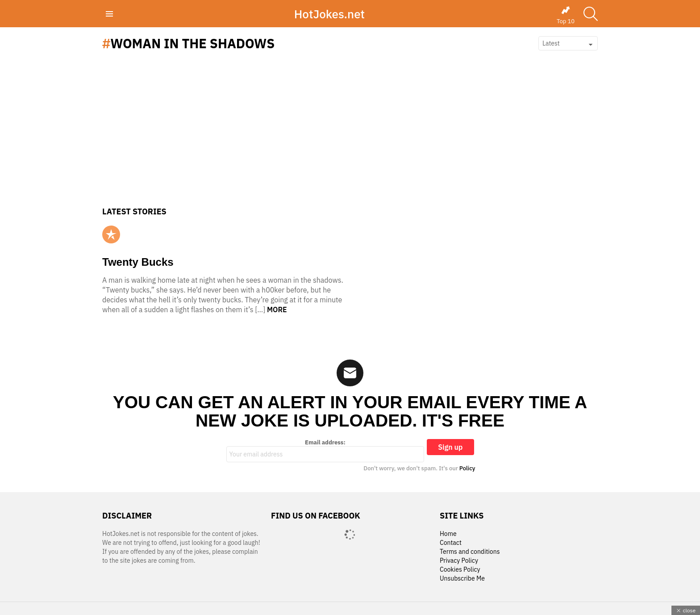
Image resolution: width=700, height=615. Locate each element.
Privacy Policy (459, 561)
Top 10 (566, 15)
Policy (467, 468)
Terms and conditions (470, 552)
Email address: (325, 451)
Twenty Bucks (138, 262)
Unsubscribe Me (462, 579)
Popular (111, 234)
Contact (451, 543)
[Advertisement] (350, 140)
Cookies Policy (460, 570)
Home (448, 534)
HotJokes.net (329, 14)
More (277, 310)
